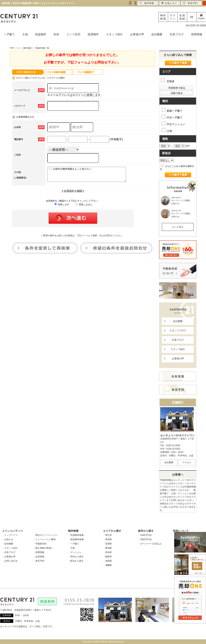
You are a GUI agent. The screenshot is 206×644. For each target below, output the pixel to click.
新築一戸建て (172, 110)
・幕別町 (107, 548)
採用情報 (197, 34)
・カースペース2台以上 (150, 544)
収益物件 (41, 34)
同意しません (84, 207)
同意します (62, 207)
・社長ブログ (9, 552)
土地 (25, 34)
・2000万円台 (145, 539)
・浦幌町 (107, 565)
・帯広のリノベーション (45, 535)
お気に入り (169, 3)
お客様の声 (137, 34)
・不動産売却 (40, 544)
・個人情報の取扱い (43, 548)
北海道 (168, 81)
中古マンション (173, 124)
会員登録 (182, 17)
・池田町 (107, 561)
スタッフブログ (178, 330)
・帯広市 (107, 535)
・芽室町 (107, 539)
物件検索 (163, 17)
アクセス (187, 462)
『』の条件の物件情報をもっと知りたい (91, 176)
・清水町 (107, 552)
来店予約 (190, 3)
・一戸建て (74, 544)
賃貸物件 (93, 34)
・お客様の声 (9, 557)
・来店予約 (39, 561)
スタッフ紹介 (114, 34)
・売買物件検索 (76, 535)
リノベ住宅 (73, 34)
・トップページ (10, 535)
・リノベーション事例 (44, 539)
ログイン (173, 17)
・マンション (75, 552)
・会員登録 (39, 557)
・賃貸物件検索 (76, 539)
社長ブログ (177, 34)
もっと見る (178, 227)
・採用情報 (39, 552)
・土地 (71, 548)
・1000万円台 (145, 535)
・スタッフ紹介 (10, 548)
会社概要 (157, 34)
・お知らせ (8, 539)
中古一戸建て (172, 117)
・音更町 (107, 544)
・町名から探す (76, 561)
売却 (56, 34)
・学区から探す (76, 557)
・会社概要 (8, 544)
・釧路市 (107, 557)
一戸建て (9, 34)
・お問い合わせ (10, 561)
